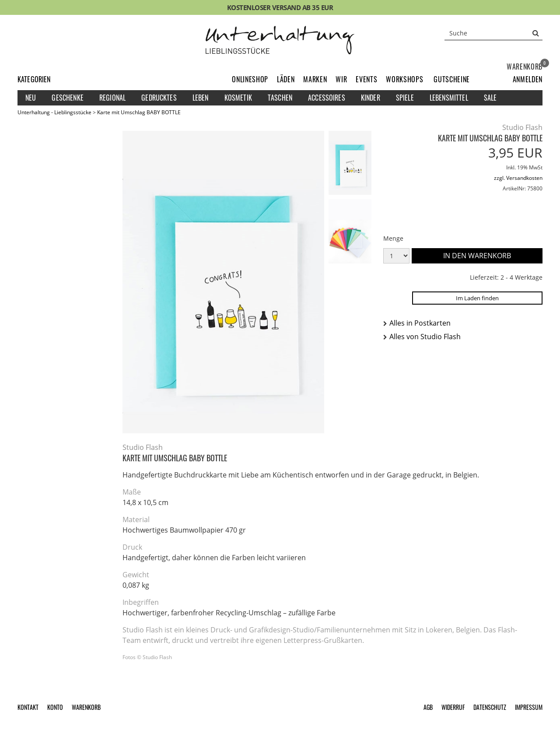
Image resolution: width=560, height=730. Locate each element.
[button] (528, 79)
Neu (31, 98)
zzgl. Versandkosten (518, 178)
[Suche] (493, 33)
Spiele (405, 98)
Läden (286, 79)
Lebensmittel (449, 98)
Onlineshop (250, 79)
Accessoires (327, 98)
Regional (112, 98)
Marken (315, 79)
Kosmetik (238, 98)
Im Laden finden (477, 298)
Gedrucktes (159, 98)
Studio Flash (522, 127)
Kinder (371, 98)
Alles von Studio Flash (425, 337)
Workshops (404, 79)
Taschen (280, 98)
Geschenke (67, 98)
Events (366, 79)
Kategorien (34, 79)
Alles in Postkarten (420, 323)
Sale (490, 98)
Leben (201, 98)
